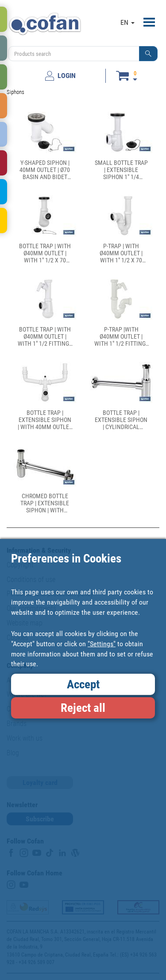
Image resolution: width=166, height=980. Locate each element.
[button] (148, 54)
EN (127, 22)
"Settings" (102, 644)
